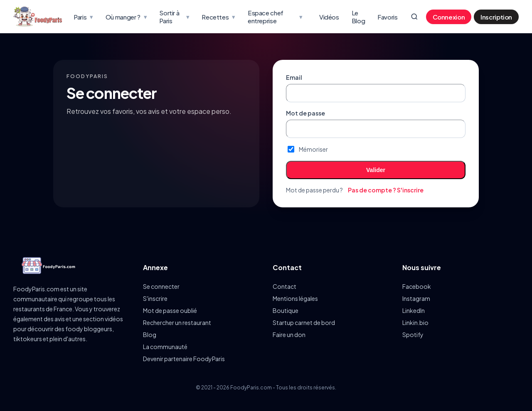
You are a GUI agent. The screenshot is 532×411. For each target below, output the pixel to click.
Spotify (413, 335)
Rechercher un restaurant (177, 322)
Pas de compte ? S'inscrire (386, 190)
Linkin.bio (415, 322)
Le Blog (358, 17)
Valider (376, 170)
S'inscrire (155, 298)
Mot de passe (305, 113)
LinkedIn (414, 310)
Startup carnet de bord (304, 322)
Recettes (218, 17)
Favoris (387, 17)
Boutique (286, 310)
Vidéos (329, 17)
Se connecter (161, 286)
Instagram (416, 298)
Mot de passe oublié (170, 310)
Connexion (449, 17)
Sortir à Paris (174, 17)
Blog (150, 335)
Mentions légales (295, 298)
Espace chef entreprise (275, 17)
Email (294, 77)
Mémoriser (308, 149)
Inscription (496, 17)
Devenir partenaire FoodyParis (184, 359)
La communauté (165, 347)
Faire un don (289, 335)
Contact (284, 286)
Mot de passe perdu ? (314, 190)
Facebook (417, 286)
